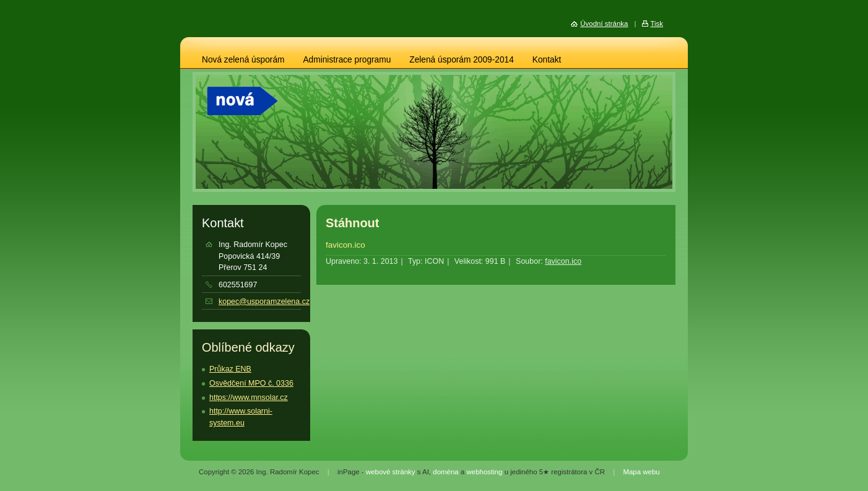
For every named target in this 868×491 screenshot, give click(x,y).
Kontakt (547, 60)
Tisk (657, 24)
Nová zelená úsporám (243, 60)
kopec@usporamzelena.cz (264, 302)
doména (445, 472)
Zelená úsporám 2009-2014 (462, 60)
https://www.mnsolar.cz (249, 398)
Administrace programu (347, 60)
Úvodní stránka (604, 24)
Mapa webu (641, 472)
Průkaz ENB (230, 369)
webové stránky (391, 472)
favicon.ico (345, 245)
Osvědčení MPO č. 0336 (251, 383)
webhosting (484, 472)
